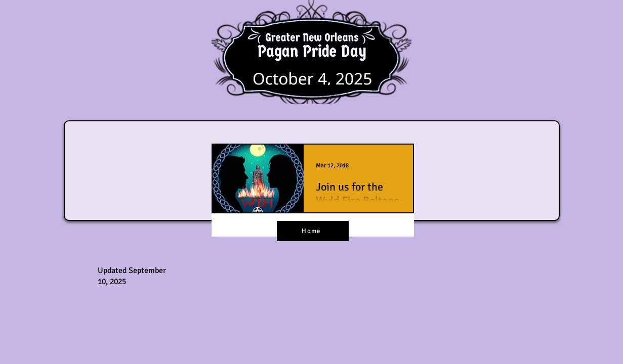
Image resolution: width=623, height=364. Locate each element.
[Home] (313, 231)
